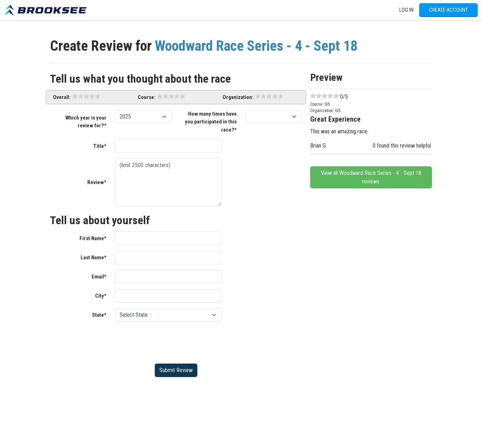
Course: (147, 97)
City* (101, 296)
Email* (99, 277)
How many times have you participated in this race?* (211, 122)
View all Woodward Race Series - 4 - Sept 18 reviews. (371, 177)
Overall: (62, 97)
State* (99, 315)
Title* (100, 146)
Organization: (238, 97)
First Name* (93, 238)
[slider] (86, 96)
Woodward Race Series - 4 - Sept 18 (256, 46)
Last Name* (94, 258)
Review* (97, 182)
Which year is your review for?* (86, 122)
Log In (406, 10)
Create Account (448, 10)
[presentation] (169, 341)
